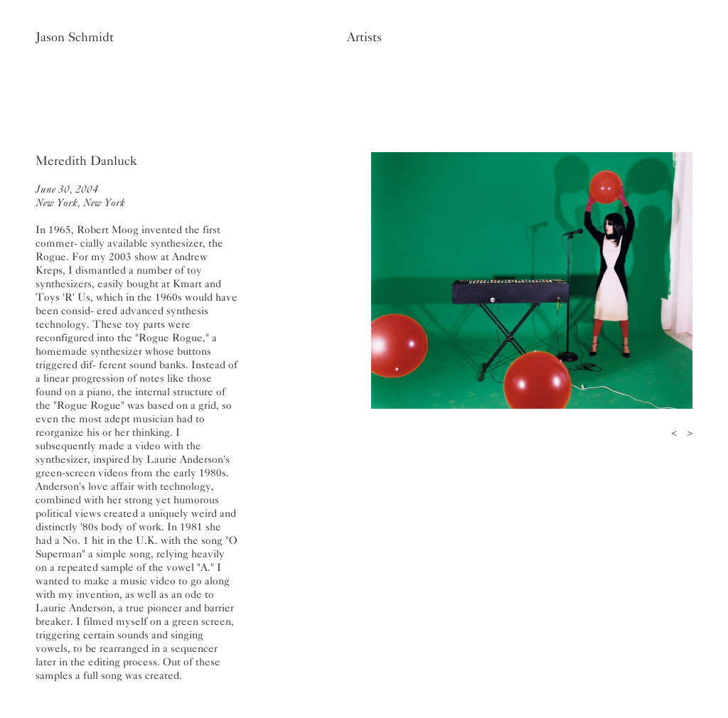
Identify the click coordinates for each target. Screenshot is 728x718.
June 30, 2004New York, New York (80, 196)
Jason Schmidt (75, 37)
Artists (364, 37)
